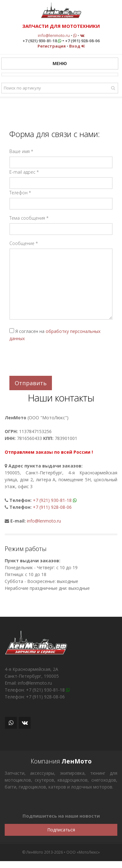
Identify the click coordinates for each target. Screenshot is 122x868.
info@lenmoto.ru (54, 35)
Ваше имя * (21, 151)
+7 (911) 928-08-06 (52, 507)
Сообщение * (24, 243)
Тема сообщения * (29, 218)
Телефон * (20, 193)
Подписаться (61, 830)
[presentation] (57, 359)
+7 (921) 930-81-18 (52, 500)
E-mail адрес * (24, 172)
